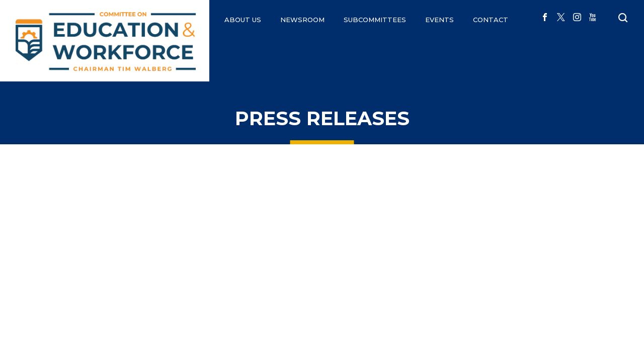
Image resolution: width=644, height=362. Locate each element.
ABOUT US (243, 20)
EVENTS (439, 20)
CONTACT (491, 20)
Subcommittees (375, 20)
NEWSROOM (302, 20)
